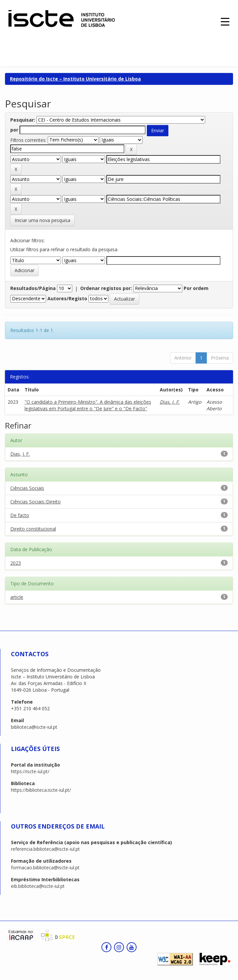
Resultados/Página (33, 288)
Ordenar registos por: (106, 288)
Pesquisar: (23, 120)
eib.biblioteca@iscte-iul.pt (38, 886)
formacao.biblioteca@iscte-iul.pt (45, 867)
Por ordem (196, 288)
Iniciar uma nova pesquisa (42, 220)
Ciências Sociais (27, 488)
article (17, 597)
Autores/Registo (67, 298)
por (14, 130)
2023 (16, 563)
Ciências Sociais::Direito (35, 502)
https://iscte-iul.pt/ (30, 771)
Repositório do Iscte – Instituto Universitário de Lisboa (75, 79)
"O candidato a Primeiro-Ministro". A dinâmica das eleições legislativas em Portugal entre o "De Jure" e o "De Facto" (88, 405)
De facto (20, 515)
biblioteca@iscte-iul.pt (34, 727)
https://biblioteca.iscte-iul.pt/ (41, 790)
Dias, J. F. (170, 402)
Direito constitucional (33, 529)
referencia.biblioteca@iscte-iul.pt (45, 849)
